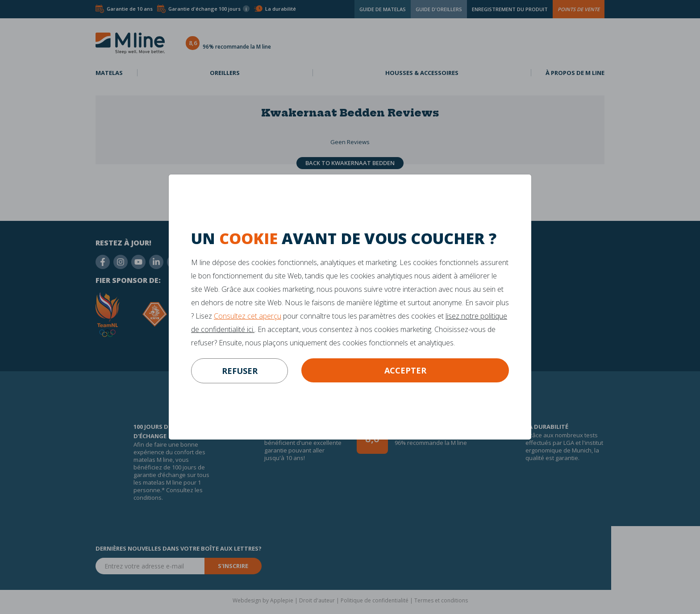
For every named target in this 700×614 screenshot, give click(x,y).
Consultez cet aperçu (248, 316)
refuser (240, 371)
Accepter (405, 370)
